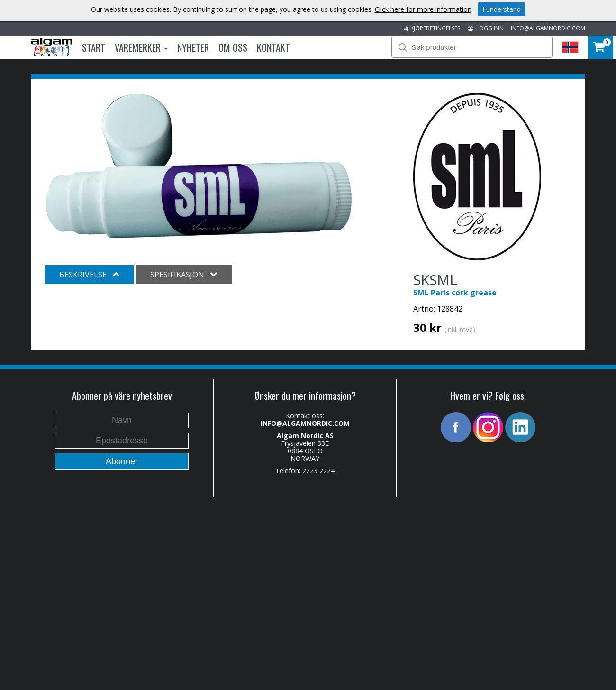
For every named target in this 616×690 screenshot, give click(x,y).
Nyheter (193, 47)
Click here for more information (423, 9)
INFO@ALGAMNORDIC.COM (548, 28)
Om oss (233, 47)
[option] (199, 166)
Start (94, 47)
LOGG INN (486, 28)
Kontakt (273, 47)
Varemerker (141, 47)
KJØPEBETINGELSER (432, 28)
